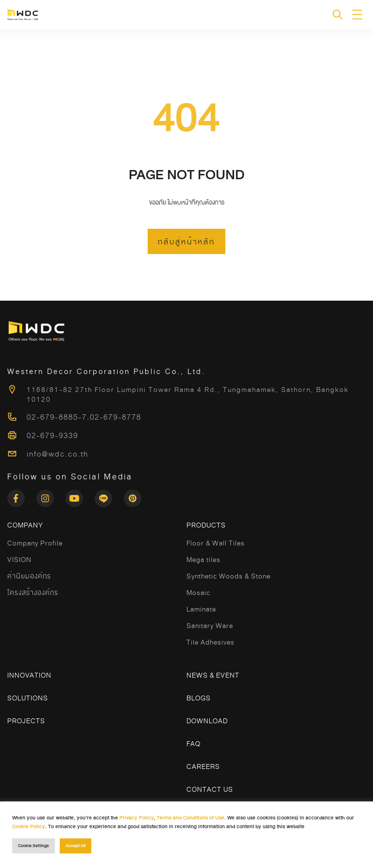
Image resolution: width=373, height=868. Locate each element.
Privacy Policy (137, 818)
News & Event (213, 675)
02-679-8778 (116, 417)
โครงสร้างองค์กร (33, 593)
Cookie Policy (29, 826)
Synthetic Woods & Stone (229, 576)
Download (207, 721)
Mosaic (198, 593)
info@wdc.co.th (58, 454)
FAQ (194, 744)
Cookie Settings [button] (34, 846)
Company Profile (35, 543)
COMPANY (25, 525)
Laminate (201, 609)
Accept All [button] (76, 846)
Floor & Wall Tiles (216, 543)
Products (206, 525)
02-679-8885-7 (57, 417)
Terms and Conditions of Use (191, 818)
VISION (19, 560)
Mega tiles (203, 560)
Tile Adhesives (211, 642)
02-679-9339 (52, 436)
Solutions (28, 698)
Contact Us (210, 789)
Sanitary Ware (210, 626)
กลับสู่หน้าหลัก (186, 242)
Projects (26, 721)
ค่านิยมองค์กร (29, 576)
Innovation (29, 675)
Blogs (199, 698)
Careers (203, 766)
